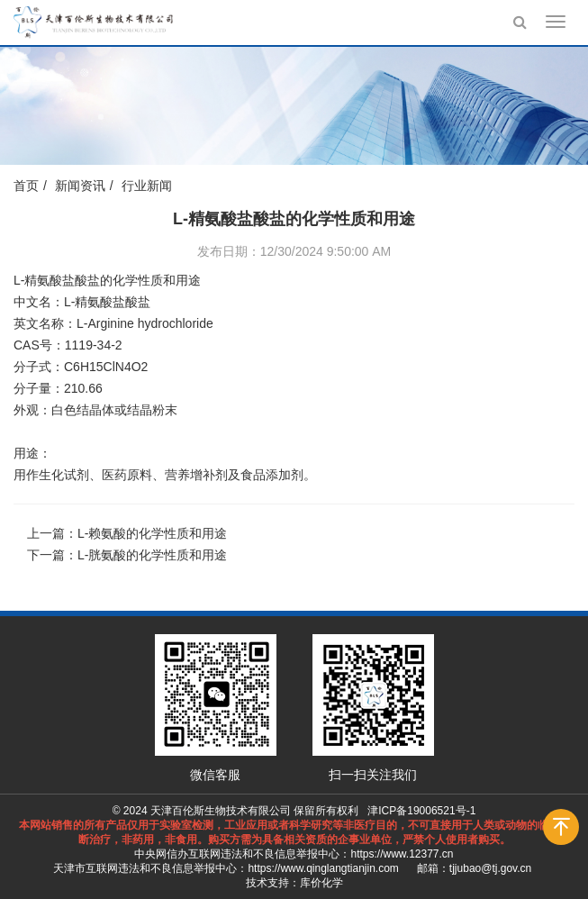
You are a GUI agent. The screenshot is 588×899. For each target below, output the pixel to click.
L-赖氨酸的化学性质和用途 (152, 533)
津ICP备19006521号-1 (421, 811)
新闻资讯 (80, 186)
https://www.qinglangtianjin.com (323, 868)
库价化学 (321, 883)
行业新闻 (147, 186)
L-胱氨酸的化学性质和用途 (152, 555)
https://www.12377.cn (402, 854)
